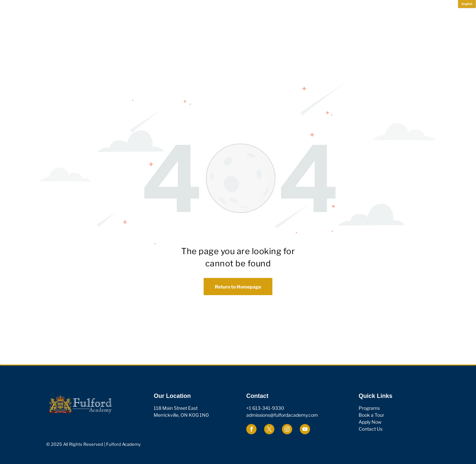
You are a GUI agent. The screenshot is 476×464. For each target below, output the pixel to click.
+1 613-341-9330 (265, 408)
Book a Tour (371, 415)
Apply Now (370, 422)
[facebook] (251, 430)
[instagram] (287, 430)
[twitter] (269, 430)
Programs (369, 408)
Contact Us (371, 429)
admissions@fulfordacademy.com (282, 415)
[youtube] (305, 430)
